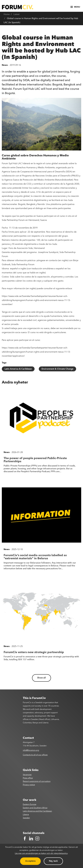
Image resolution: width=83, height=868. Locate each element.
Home (7, 14)
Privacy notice (29, 785)
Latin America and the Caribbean (37, 811)
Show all (41, 678)
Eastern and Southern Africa (35, 808)
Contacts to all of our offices (35, 755)
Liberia (26, 815)
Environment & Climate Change (57, 369)
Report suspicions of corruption (37, 781)
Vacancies (27, 775)
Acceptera (30, 861)
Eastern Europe (30, 805)
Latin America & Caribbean (18, 369)
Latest (16, 14)
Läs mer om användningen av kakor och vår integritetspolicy (41, 853)
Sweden (26, 818)
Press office (28, 778)
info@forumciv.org (31, 750)
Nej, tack (53, 861)
